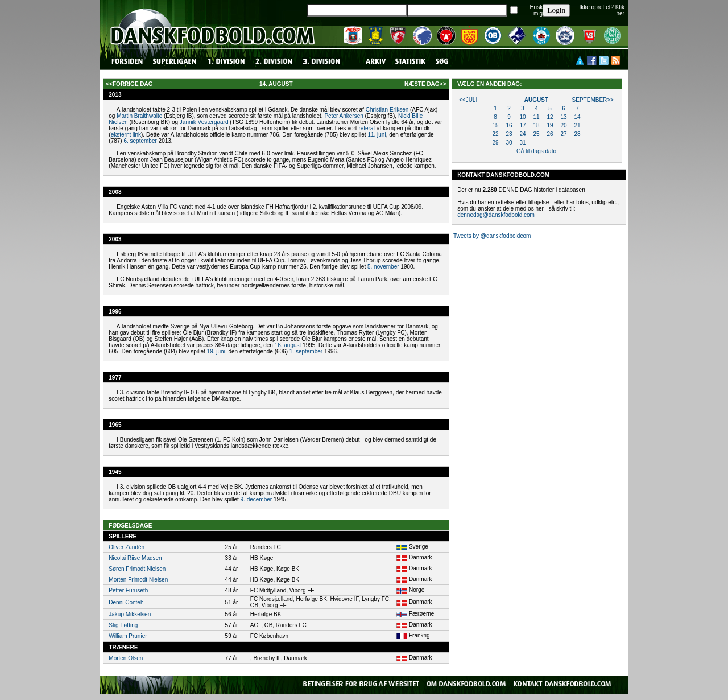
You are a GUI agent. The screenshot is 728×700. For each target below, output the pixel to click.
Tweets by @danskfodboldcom (492, 236)
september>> (593, 100)
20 (563, 125)
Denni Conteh (126, 602)
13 (563, 117)
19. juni (216, 351)
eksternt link (126, 135)
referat (367, 128)
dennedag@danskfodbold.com (496, 215)
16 (509, 125)
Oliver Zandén (127, 547)
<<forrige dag (129, 84)
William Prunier (128, 636)
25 (536, 134)
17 (522, 125)
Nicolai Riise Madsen (135, 558)
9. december (257, 499)
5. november (383, 267)
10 (522, 117)
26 (550, 134)
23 (509, 134)
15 (495, 125)
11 (536, 117)
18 (536, 125)
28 (577, 134)
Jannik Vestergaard (204, 122)
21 (577, 125)
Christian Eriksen (387, 110)
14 (577, 117)
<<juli (468, 100)
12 (550, 117)
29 (495, 143)
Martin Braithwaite (139, 116)
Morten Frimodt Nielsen (138, 580)
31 (522, 143)
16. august (288, 345)
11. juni (377, 135)
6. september (140, 141)
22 (495, 134)
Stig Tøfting (123, 625)
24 (522, 134)
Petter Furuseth (128, 590)
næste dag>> (425, 84)
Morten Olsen (126, 658)
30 (509, 143)
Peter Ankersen (344, 116)
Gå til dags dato (536, 151)
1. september (306, 351)
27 (563, 134)
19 (550, 125)
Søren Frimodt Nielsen (137, 569)
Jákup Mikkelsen (130, 614)
